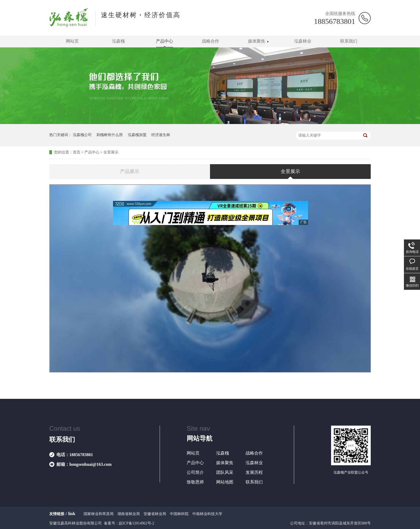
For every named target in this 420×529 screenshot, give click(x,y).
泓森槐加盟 (137, 135)
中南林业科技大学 (207, 514)
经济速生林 (161, 135)
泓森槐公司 (82, 135)
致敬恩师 (195, 482)
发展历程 (254, 472)
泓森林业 (303, 41)
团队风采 (225, 472)
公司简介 (195, 472)
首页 (77, 152)
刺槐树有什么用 (110, 135)
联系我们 (349, 41)
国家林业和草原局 (99, 514)
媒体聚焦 (257, 41)
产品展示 (130, 171)
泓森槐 (118, 41)
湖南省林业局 (129, 514)
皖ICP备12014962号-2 (136, 523)
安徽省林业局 (155, 514)
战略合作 (211, 41)
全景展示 (111, 152)
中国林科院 (179, 514)
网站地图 (225, 482)
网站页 (72, 41)
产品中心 (164, 41)
